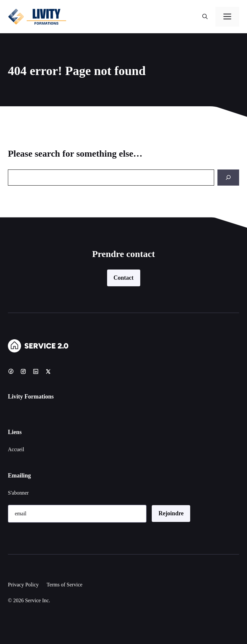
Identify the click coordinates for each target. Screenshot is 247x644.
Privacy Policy (23, 585)
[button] (205, 17)
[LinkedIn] (36, 371)
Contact (124, 278)
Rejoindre (171, 513)
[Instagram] (23, 371)
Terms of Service (65, 585)
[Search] (228, 178)
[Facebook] (11, 371)
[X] (48, 371)
